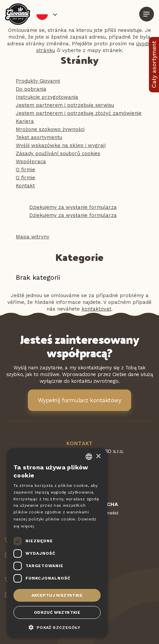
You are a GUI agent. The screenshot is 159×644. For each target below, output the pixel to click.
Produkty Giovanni (38, 81)
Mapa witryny (33, 237)
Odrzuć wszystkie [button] (57, 612)
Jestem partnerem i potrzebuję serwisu (65, 105)
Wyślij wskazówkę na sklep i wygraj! (61, 145)
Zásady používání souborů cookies (58, 153)
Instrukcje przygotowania (47, 97)
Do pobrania (31, 89)
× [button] (98, 456)
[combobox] (89, 457)
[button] (57, 627)
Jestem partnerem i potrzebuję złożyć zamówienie (79, 113)
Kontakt (25, 186)
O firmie (25, 170)
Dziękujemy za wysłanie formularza (73, 207)
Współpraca (31, 162)
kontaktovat (96, 309)
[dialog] (57, 543)
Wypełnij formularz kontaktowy (79, 400)
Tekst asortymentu (39, 137)
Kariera (25, 121)
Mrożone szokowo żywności (50, 129)
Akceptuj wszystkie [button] (57, 595)
